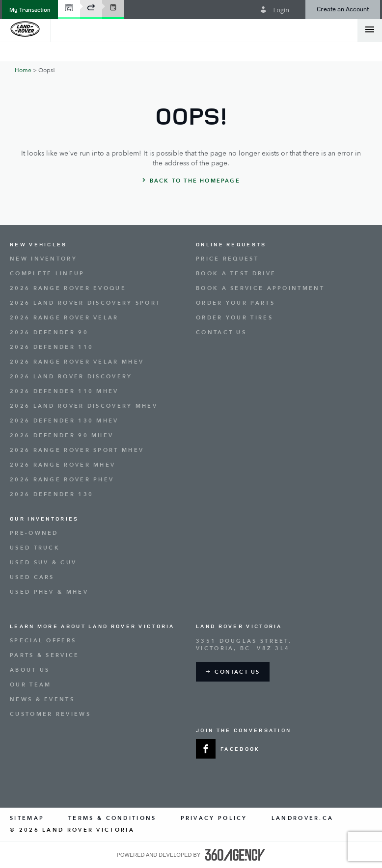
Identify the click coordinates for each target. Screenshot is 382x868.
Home (23, 70)
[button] (30, 10)
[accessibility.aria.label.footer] (235, 855)
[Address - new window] (284, 645)
